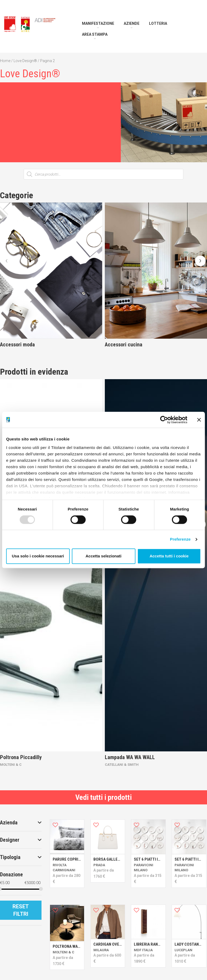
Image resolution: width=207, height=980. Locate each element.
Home (5, 61)
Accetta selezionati (103, 556)
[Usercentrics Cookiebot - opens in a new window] (164, 420)
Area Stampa (95, 34)
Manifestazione (98, 23)
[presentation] (7, 261)
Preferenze (180, 539)
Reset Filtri (21, 910)
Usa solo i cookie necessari (38, 556)
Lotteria (158, 23)
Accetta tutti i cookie (169, 556)
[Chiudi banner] (199, 420)
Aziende (132, 23)
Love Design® (25, 61)
